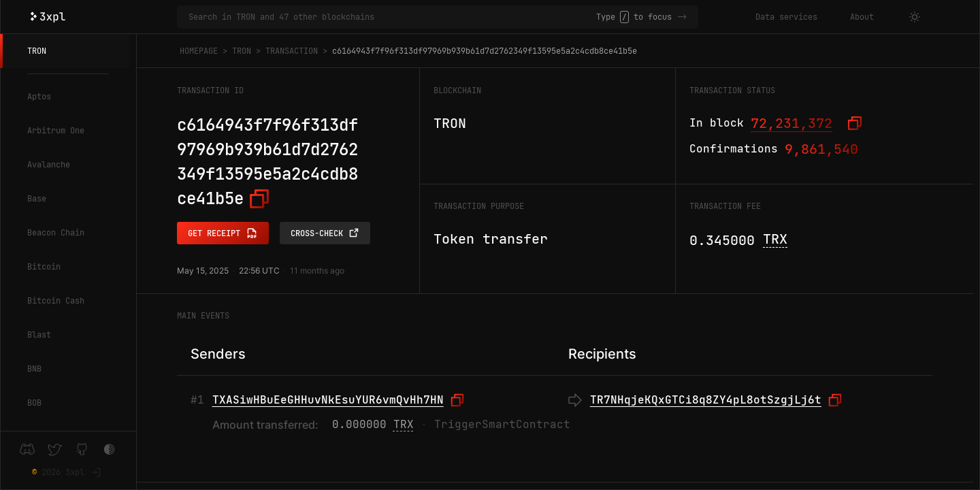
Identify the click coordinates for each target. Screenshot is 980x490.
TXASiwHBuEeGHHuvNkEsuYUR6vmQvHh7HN (328, 400)
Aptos (39, 97)
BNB (34, 369)
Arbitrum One (56, 131)
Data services (786, 17)
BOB (34, 403)
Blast (39, 335)
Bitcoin (44, 267)
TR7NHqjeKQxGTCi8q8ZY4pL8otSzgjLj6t (706, 400)
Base (37, 199)
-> (682, 17)
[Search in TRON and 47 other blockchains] (392, 17)
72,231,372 (791, 123)
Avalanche (49, 165)
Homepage (199, 51)
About (862, 17)
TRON (37, 51)
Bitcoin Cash (56, 301)
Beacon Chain (56, 233)
